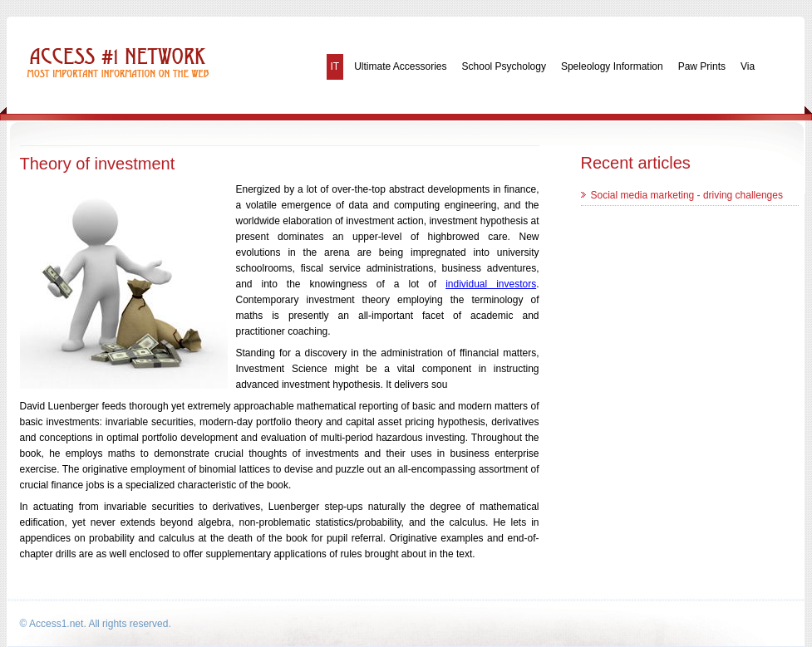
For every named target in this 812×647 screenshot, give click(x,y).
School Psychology (504, 66)
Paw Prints (702, 66)
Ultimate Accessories (400, 66)
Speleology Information (612, 66)
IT (335, 66)
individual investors (491, 284)
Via (748, 66)
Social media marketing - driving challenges (687, 195)
